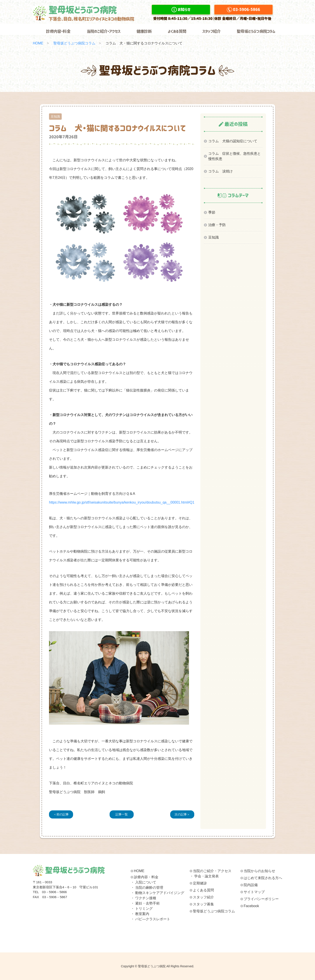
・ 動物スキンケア (157, 893)
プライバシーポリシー (261, 899)
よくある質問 (177, 32)
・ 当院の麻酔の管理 (147, 888)
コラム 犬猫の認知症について (233, 141)
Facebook (251, 906)
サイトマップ (254, 892)
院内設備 (251, 885)
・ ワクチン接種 (143, 898)
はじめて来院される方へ (263, 878)
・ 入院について (143, 882)
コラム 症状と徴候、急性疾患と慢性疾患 (234, 156)
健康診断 (144, 32)
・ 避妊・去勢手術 (145, 903)
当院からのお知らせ (259, 871)
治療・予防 (217, 225)
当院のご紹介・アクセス (103, 32)
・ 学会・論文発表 (204, 876)
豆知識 (213, 237)
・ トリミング (142, 909)
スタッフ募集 (203, 904)
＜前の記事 (61, 814)
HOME (38, 43)
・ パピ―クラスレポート (150, 919)
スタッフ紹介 (211, 32)
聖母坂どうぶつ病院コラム (256, 32)
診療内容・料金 (58, 32)
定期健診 (200, 883)
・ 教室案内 (140, 914)
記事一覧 (122, 814)
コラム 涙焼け (220, 171)
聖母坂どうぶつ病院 (91, 13)
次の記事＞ (182, 814)
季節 (212, 212)
